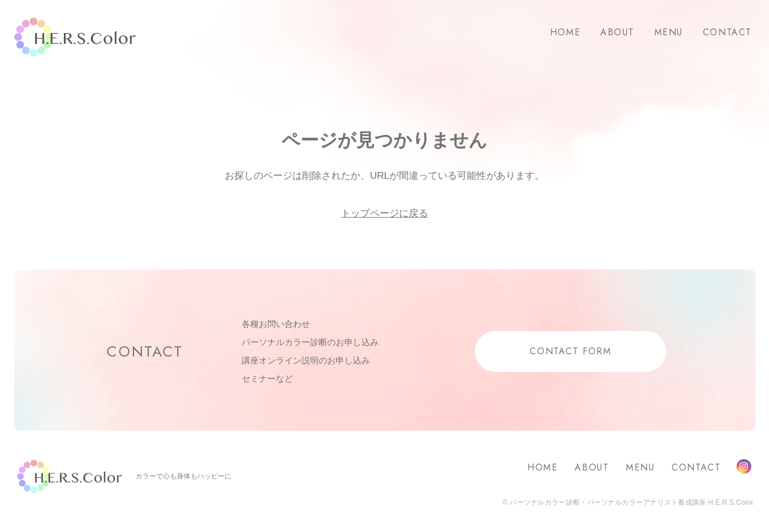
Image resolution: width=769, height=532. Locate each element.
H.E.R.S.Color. (75, 37)
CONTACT (727, 32)
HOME (565, 32)
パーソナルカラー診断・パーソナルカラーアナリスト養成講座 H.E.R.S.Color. (632, 502)
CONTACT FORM (570, 351)
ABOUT (617, 32)
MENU (669, 32)
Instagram (744, 466)
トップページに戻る (384, 213)
